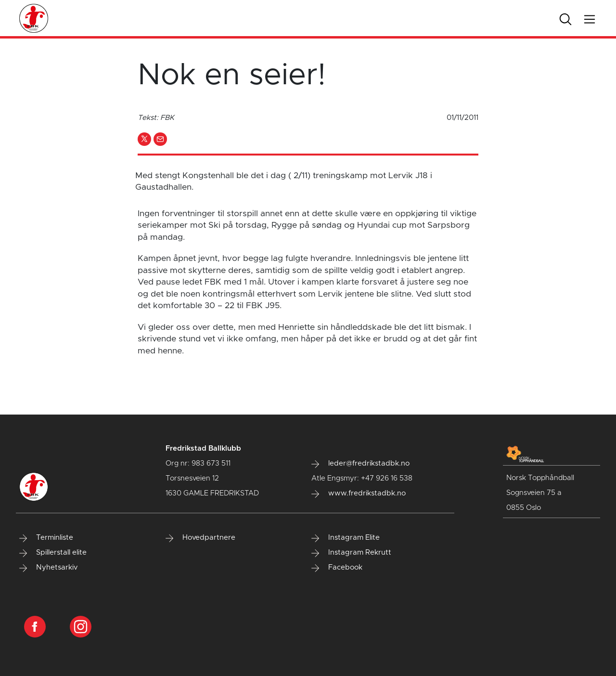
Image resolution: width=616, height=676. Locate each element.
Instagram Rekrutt (351, 553)
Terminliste (46, 538)
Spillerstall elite (53, 553)
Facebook (337, 568)
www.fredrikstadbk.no (359, 494)
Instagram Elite (346, 538)
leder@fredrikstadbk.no (360, 464)
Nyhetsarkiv (48, 568)
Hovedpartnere (200, 538)
